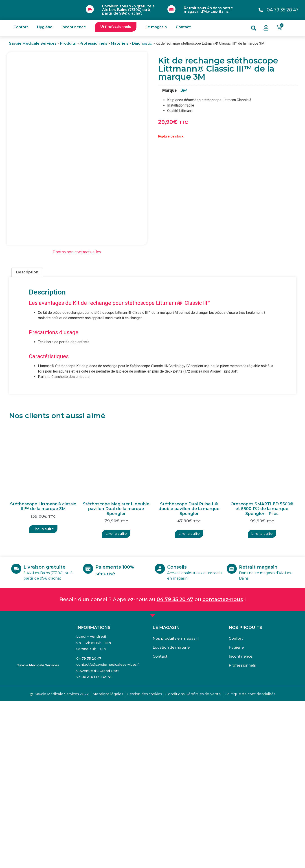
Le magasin (156, 27)
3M (184, 90)
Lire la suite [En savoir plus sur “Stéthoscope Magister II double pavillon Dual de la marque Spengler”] (116, 701)
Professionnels (242, 832)
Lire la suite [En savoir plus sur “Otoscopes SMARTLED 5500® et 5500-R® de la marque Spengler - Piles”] (262, 701)
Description (27, 439)
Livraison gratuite (49, 734)
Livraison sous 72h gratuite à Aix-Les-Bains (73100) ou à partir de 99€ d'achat (128, 10)
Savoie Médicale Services (38, 832)
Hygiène (45, 27)
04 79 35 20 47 (175, 766)
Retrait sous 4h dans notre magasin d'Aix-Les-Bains (208, 10)
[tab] (27, 439)
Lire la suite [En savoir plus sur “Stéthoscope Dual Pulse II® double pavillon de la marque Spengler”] (189, 701)
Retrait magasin (262, 734)
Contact (183, 27)
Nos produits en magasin (176, 805)
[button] (116, 27)
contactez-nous (223, 766)
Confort (21, 27)
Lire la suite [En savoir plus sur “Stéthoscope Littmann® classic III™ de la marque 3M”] (43, 696)
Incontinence (74, 27)
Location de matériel (172, 814)
